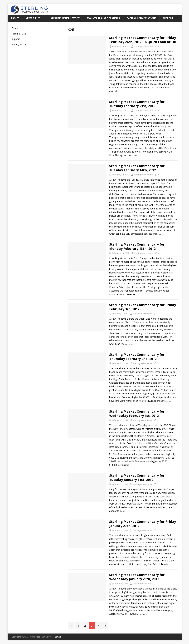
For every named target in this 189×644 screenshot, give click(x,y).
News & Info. (33, 18)
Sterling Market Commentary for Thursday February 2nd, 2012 (137, 357)
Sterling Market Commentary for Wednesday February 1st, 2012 (137, 414)
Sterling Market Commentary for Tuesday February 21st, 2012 (137, 104)
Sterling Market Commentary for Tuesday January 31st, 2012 (137, 478)
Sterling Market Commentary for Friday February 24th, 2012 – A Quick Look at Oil (143, 40)
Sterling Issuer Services (65, 18)
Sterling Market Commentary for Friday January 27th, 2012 (143, 524)
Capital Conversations (141, 18)
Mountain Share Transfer (104, 18)
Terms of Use (19, 34)
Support (168, 18)
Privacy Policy (19, 44)
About (15, 18)
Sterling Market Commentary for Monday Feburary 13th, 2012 (137, 246)
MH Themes (55, 637)
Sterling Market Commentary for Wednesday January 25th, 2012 (137, 577)
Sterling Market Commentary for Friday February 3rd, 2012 (143, 307)
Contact (16, 28)
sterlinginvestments (144, 46)
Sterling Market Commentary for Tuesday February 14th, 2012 (137, 168)
